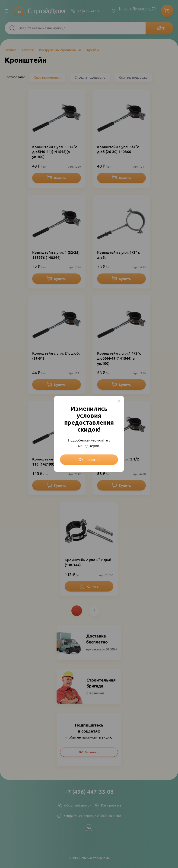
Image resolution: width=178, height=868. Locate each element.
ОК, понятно (89, 460)
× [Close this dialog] (119, 401)
